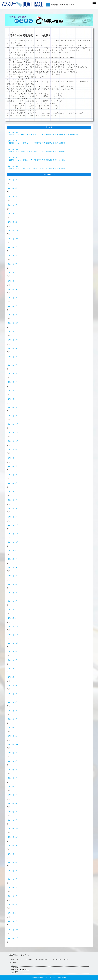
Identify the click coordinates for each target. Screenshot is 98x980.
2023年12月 (13, 424)
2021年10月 (13, 643)
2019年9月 (13, 854)
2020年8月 (13, 761)
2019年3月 (13, 904)
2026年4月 (13, 188)
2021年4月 (13, 694)
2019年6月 (13, 879)
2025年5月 (13, 281)
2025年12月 (13, 222)
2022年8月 (13, 559)
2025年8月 (13, 256)
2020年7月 (13, 770)
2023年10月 (13, 441)
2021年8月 (13, 660)
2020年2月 (13, 812)
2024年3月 (13, 399)
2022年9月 (13, 551)
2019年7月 (13, 871)
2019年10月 (13, 845)
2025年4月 (13, 289)
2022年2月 (13, 610)
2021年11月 (13, 635)
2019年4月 (13, 896)
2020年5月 (13, 787)
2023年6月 (13, 475)
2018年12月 (13, 930)
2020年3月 (13, 803)
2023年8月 (13, 458)
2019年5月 (13, 888)
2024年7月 (13, 365)
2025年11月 (13, 230)
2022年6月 (13, 576)
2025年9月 (13, 247)
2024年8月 (13, 357)
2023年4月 (13, 492)
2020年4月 (13, 795)
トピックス (15, 968)
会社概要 (15, 972)
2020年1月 (13, 820)
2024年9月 (13, 348)
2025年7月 (13, 264)
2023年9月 (13, 449)
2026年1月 (13, 214)
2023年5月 (13, 483)
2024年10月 (13, 340)
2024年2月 (13, 407)
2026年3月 (13, 197)
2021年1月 (13, 719)
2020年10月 (13, 744)
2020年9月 (13, 753)
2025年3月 (13, 298)
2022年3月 (13, 601)
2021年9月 (13, 652)
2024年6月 (13, 374)
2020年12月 (13, 728)
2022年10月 (13, 542)
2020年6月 (13, 778)
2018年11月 (13, 938)
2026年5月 (13, 180)
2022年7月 (13, 567)
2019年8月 (13, 862)
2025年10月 (13, 239)
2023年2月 (13, 508)
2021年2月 (13, 711)
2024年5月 (13, 382)
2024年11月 (13, 332)
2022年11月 (13, 534)
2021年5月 (13, 685)
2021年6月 (13, 677)
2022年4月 (13, 593)
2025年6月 (13, 273)
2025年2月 (13, 306)
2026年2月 (13, 205)
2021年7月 (13, 669)
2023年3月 (13, 500)
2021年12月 (13, 626)
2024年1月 (13, 416)
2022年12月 (13, 525)
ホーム (14, 965)
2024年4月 (13, 391)
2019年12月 (13, 829)
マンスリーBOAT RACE (20, 970)
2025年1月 (13, 315)
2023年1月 (13, 517)
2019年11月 (13, 837)
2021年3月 (13, 702)
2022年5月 (13, 584)
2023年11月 (13, 433)
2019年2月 (13, 913)
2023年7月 (13, 466)
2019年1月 (13, 921)
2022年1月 (13, 618)
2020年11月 (13, 736)
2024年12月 (13, 323)
